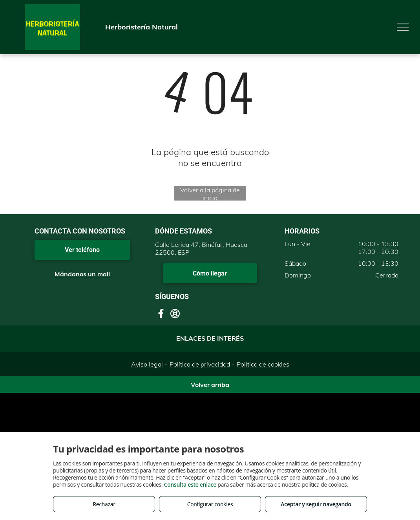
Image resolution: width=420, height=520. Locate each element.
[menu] (403, 27)
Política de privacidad (200, 364)
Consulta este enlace (190, 484)
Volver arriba (210, 385)
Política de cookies (263, 364)
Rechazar (104, 504)
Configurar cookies (210, 504)
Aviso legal (147, 364)
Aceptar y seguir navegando (316, 504)
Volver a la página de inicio (210, 193)
